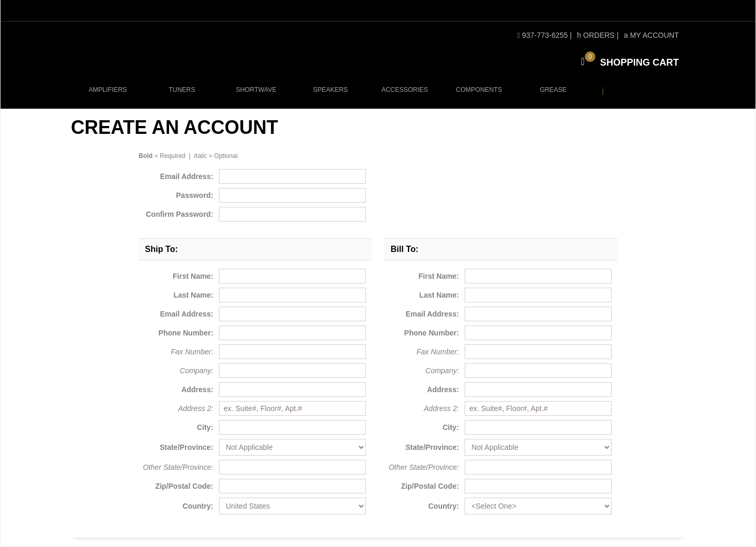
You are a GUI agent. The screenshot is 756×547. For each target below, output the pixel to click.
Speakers (329, 95)
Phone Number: (186, 334)
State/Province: (186, 448)
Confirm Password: (180, 215)
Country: (198, 507)
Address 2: (196, 409)
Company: (196, 372)
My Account (651, 35)
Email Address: (187, 177)
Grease (550, 95)
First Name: (193, 277)
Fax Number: (192, 353)
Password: (195, 196)
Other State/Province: (178, 468)
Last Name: (193, 296)
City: (205, 428)
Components (476, 95)
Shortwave (255, 95)
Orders (596, 35)
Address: (197, 391)
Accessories (403, 95)
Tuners (182, 95)
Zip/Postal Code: (184, 487)
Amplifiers (108, 95)
